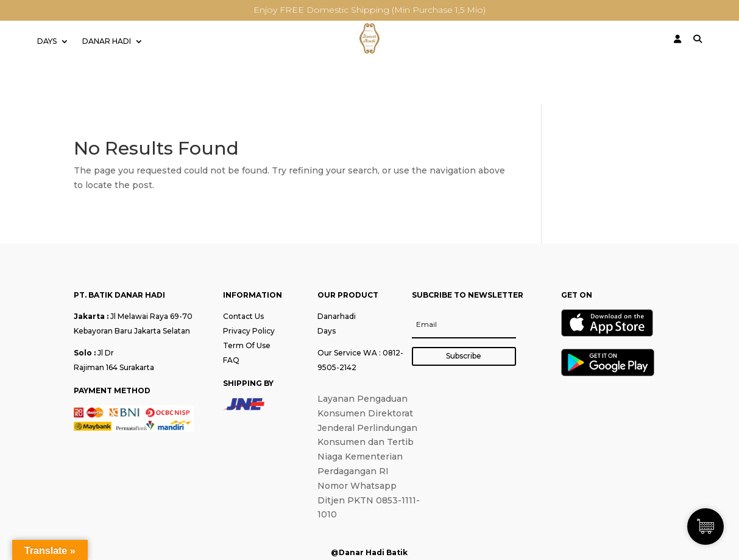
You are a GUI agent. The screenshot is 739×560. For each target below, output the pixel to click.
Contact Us (243, 316)
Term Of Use (247, 345)
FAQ (231, 360)
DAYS (47, 41)
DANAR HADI (107, 41)
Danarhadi (337, 316)
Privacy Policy (249, 331)
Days (327, 331)
